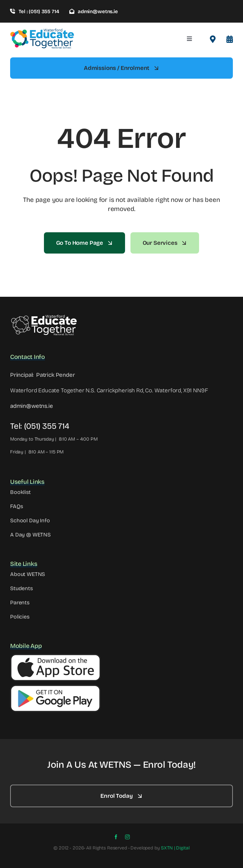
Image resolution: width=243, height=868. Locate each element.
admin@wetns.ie (32, 406)
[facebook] (116, 837)
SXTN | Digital (175, 848)
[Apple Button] (55, 657)
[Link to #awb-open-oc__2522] (213, 39)
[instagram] (127, 837)
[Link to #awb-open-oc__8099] (230, 39)
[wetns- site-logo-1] (42, 31)
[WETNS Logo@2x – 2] (44, 317)
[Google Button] (55, 688)
